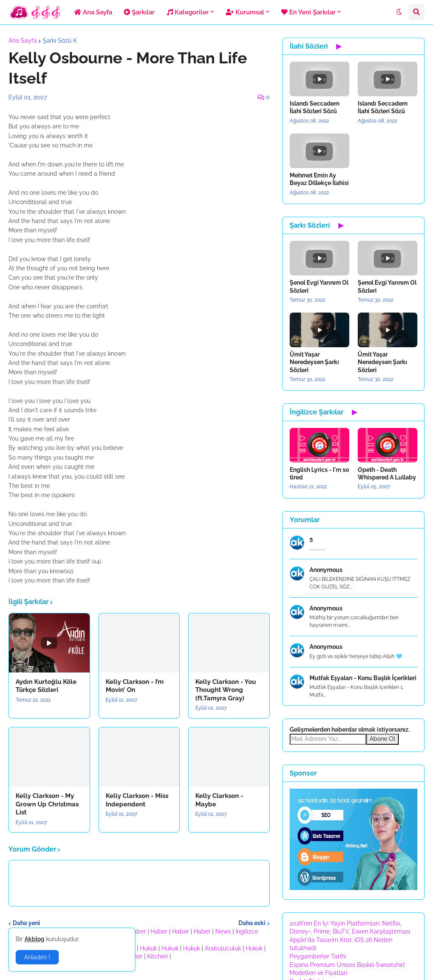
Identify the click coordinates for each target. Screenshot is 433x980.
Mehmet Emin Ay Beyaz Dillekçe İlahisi (319, 179)
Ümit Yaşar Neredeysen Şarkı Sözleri (314, 362)
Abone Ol (382, 739)
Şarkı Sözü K (60, 41)
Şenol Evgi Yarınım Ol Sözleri (319, 286)
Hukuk (148, 948)
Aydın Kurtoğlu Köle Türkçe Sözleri (46, 686)
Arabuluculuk (223, 948)
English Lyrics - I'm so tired (319, 474)
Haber (137, 931)
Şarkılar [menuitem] (139, 12)
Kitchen (158, 956)
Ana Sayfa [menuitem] (93, 12)
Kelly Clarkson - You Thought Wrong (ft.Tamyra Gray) (226, 690)
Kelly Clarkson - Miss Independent (137, 800)
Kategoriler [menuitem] (188, 12)
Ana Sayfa (23, 41)
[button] (399, 12)
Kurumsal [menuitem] (245, 12)
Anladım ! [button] (37, 957)
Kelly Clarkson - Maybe (219, 800)
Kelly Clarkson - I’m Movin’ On (135, 686)
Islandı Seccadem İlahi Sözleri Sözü (315, 107)
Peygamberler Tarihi (318, 956)
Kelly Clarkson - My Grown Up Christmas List (47, 804)
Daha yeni (26, 923)
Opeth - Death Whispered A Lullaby (387, 474)
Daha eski (252, 923)
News (223, 931)
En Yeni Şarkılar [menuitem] (308, 12)
